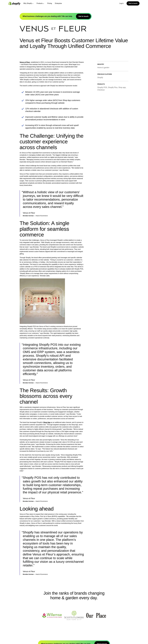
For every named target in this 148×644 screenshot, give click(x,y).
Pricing (50, 3)
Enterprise (58, 3)
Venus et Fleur (25, 62)
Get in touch (133, 3)
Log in (121, 3)
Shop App (47, 422)
